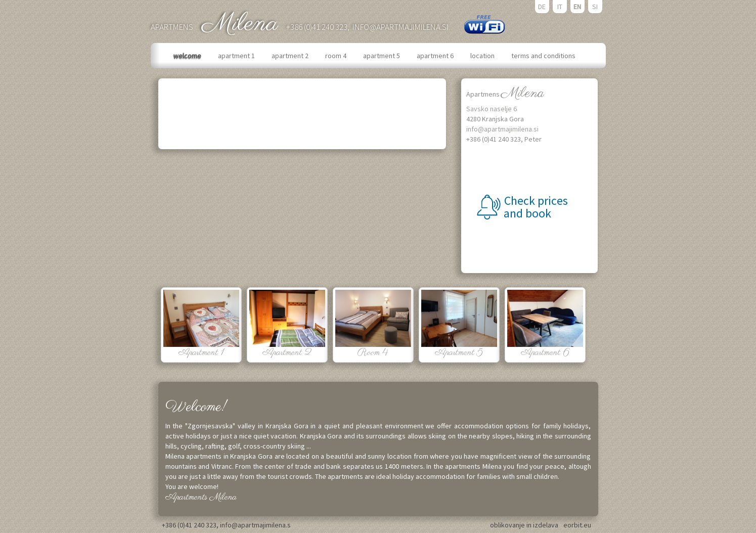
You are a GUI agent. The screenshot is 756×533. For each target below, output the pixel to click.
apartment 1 (237, 56)
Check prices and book (535, 207)
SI (595, 7)
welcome (188, 56)
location (483, 56)
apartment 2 (291, 56)
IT (560, 7)
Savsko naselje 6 (492, 109)
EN (577, 7)
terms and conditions (544, 56)
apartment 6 (436, 56)
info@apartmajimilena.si (401, 27)
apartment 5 (382, 56)
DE (542, 7)
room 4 (337, 56)
